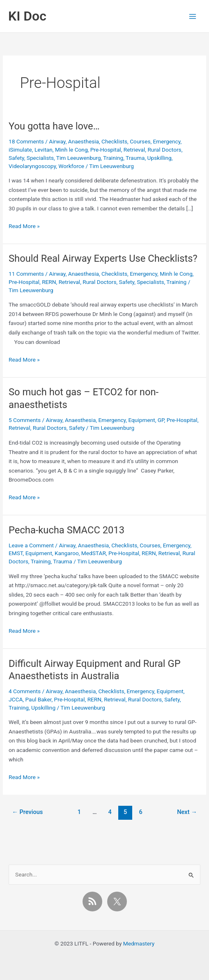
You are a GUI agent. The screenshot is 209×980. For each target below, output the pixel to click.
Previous (27, 812)
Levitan (44, 150)
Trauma (135, 158)
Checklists (114, 141)
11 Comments (26, 274)
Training (113, 158)
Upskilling (160, 158)
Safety (16, 158)
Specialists (40, 158)
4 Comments (25, 691)
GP (161, 420)
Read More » (24, 226)
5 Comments (25, 420)
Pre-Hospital (106, 150)
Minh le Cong (71, 150)
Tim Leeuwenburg (79, 158)
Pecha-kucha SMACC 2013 (67, 530)
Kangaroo (67, 553)
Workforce (71, 166)
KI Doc (27, 16)
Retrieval (134, 150)
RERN (49, 282)
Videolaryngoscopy (32, 166)
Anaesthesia (84, 141)
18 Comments (26, 141)
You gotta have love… (54, 126)
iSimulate (20, 150)
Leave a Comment (31, 545)
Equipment (141, 420)
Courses (140, 141)
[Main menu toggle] (193, 16)
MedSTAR (94, 553)
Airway (57, 141)
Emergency (167, 141)
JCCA (16, 699)
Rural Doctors (164, 150)
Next (187, 812)
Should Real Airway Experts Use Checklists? (103, 258)
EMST (16, 553)
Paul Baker (38, 699)
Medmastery (139, 943)
